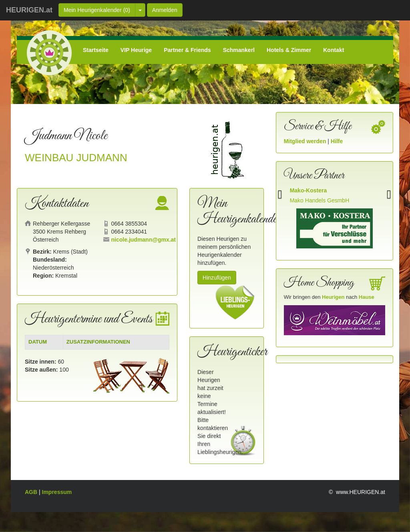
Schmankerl (239, 50)
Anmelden (165, 10)
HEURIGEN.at (29, 10)
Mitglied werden (306, 141)
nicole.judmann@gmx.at (144, 240)
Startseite (96, 50)
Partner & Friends (187, 50)
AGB (32, 492)
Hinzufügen (217, 278)
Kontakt (334, 50)
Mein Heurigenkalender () (97, 10)
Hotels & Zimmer (289, 50)
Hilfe (337, 141)
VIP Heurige (136, 50)
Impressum (57, 492)
